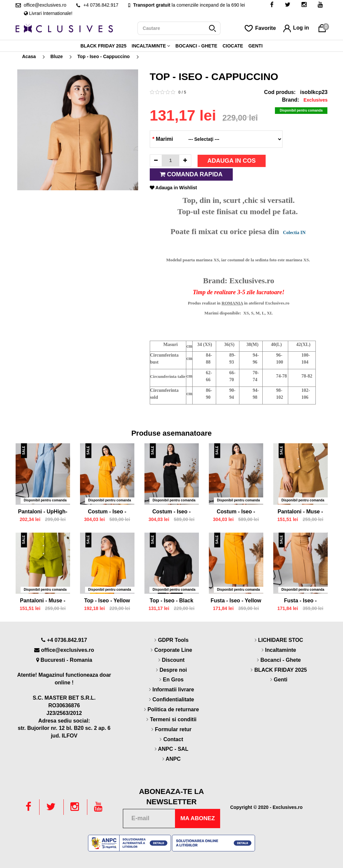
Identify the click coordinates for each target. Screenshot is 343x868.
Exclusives (315, 100)
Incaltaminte (151, 46)
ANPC (173, 759)
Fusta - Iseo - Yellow (236, 601)
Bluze (57, 56)
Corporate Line (173, 650)
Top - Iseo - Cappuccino (104, 56)
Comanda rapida (191, 174)
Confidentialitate (173, 699)
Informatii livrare (173, 690)
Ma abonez (197, 818)
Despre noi (173, 670)
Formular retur (173, 729)
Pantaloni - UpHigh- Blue (43, 512)
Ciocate (233, 46)
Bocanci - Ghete (196, 46)
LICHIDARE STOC (281, 640)
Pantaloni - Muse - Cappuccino (300, 512)
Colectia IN (294, 233)
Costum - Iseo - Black (172, 512)
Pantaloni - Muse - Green (43, 601)
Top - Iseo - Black (171, 601)
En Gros (173, 680)
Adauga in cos (232, 161)
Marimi (163, 139)
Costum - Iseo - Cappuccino (236, 512)
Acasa (29, 56)
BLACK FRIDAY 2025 (103, 46)
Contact (173, 739)
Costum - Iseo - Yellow (107, 512)
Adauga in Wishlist (173, 188)
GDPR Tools (173, 640)
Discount (173, 660)
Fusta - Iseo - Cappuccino (300, 601)
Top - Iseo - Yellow (107, 601)
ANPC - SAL (173, 749)
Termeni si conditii (173, 719)
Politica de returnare (173, 709)
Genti (256, 46)
